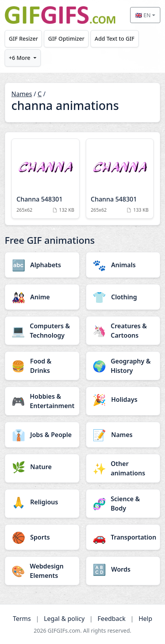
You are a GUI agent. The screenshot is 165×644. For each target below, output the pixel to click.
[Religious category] (42, 502)
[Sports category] (42, 537)
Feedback (112, 619)
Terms (22, 619)
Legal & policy (64, 619)
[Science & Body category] (123, 504)
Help (145, 619)
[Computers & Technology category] (42, 331)
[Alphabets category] (42, 265)
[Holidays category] (123, 399)
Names (22, 94)
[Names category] (123, 435)
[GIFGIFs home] (60, 15)
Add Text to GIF (114, 39)
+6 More (20, 58)
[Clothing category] (123, 297)
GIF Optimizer (66, 39)
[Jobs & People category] (42, 435)
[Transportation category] (123, 537)
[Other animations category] (123, 468)
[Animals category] (123, 265)
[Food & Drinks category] (42, 366)
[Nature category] (42, 467)
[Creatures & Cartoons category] (123, 331)
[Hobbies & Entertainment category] (42, 401)
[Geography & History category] (123, 366)
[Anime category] (42, 297)
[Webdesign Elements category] (42, 571)
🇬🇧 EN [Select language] (143, 15)
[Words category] (123, 569)
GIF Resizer (24, 39)
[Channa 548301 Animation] (45, 179)
